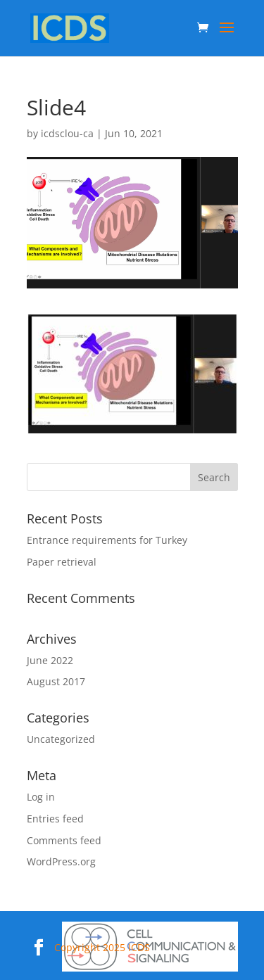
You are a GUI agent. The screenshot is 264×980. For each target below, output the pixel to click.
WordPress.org (61, 861)
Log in (41, 797)
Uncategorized (61, 739)
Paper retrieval (62, 562)
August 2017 (56, 681)
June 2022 (50, 660)
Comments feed (64, 840)
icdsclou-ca (67, 133)
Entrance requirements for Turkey (107, 540)
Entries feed (55, 819)
